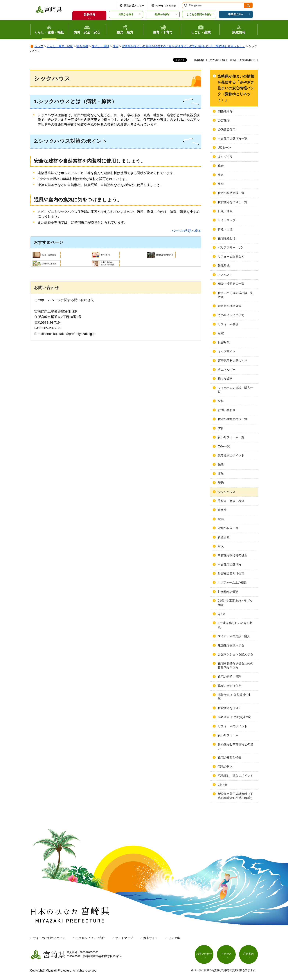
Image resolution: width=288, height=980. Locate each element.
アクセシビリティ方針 (90, 938)
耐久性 (222, 510)
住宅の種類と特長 (230, 757)
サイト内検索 (185, 5)
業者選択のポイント (231, 455)
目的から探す (126, 14)
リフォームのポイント (233, 726)
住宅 (116, 46)
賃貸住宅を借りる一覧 (233, 202)
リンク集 (174, 938)
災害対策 (224, 342)
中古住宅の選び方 (230, 564)
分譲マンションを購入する (235, 654)
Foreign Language (166, 6)
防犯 (221, 184)
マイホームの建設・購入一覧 (235, 390)
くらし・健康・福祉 (60, 46)
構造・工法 (225, 229)
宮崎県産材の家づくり (233, 361)
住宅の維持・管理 (230, 677)
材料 (221, 401)
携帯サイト (151, 938)
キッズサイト (227, 351)
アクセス (226, 954)
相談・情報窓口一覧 (231, 284)
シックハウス (227, 492)
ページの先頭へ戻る (186, 231)
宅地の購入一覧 (228, 528)
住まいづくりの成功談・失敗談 (235, 295)
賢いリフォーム (228, 735)
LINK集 (223, 785)
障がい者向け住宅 (230, 686)
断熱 (221, 474)
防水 (221, 175)
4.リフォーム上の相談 (232, 582)
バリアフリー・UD (230, 248)
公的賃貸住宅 (227, 130)
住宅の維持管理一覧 (231, 193)
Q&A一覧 (224, 446)
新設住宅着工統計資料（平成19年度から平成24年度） (236, 796)
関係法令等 (225, 111)
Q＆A (221, 614)
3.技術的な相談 (228, 592)
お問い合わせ (227, 410)
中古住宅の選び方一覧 (233, 139)
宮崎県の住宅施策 (230, 306)
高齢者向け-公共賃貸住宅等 (234, 697)
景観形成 (224, 266)
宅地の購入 (225, 766)
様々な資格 (225, 379)
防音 (221, 428)
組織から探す (163, 14)
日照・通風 (225, 211)
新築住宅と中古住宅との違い (235, 746)
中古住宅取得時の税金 (233, 555)
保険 (221, 464)
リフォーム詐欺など (231, 257)
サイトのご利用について (49, 938)
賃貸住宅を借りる (230, 708)
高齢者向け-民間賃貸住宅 (234, 717)
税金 (221, 166)
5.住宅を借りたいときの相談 (235, 625)
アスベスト (225, 275)
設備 (221, 519)
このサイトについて (231, 315)
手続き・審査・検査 (231, 501)
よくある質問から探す (199, 14)
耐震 (221, 333)
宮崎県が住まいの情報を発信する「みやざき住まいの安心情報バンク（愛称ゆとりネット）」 (183, 46)
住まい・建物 (100, 46)
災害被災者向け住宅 (231, 573)
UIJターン (224, 148)
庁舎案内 (249, 954)
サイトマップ (227, 220)
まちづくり (225, 157)
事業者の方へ (236, 14)
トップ (39, 46)
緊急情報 (89, 15)
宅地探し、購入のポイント (235, 776)
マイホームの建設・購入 (234, 636)
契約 (221, 483)
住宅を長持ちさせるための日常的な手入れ (235, 665)
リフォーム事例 (228, 324)
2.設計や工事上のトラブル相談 (235, 603)
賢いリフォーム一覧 (231, 437)
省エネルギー (227, 370)
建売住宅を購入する (231, 645)
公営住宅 (224, 120)
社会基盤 (82, 46)
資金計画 (224, 537)
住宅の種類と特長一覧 (233, 419)
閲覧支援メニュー (134, 6)
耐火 (221, 546)
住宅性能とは (227, 238)
